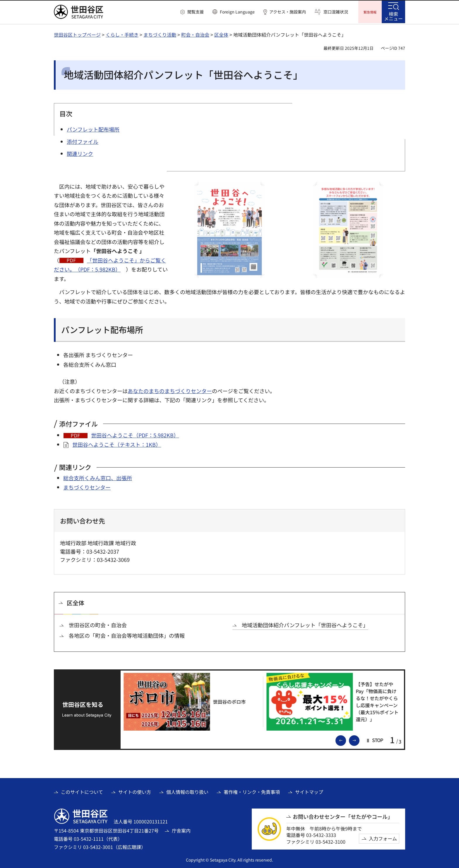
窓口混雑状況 (336, 12)
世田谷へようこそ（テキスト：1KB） (117, 444)
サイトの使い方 (135, 791)
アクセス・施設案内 (288, 12)
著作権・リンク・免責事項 (252, 791)
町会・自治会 (195, 34)
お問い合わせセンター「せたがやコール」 (343, 816)
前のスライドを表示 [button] (346, 739)
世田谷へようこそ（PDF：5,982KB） (135, 434)
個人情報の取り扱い (187, 791)
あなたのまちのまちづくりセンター (170, 390)
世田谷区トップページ (77, 34)
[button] (192, 12)
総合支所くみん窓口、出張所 (98, 477)
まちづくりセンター (87, 487)
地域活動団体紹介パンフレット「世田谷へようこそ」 (305, 624)
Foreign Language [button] (237, 12)
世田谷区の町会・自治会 (98, 624)
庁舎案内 (181, 830)
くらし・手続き (122, 34)
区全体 (221, 34)
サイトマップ (309, 791)
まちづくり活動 (160, 34)
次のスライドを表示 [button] (359, 739)
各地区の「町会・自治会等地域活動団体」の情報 (127, 635)
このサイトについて (82, 791)
